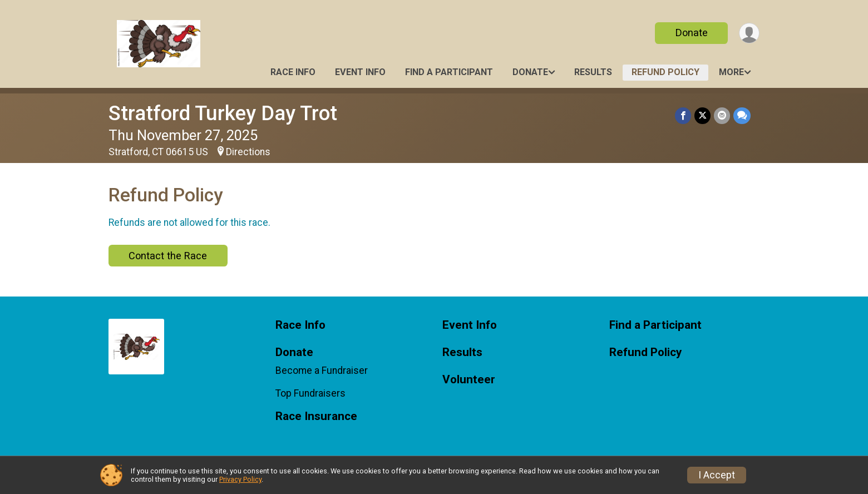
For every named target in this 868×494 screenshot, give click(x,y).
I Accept (717, 475)
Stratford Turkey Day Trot (223, 113)
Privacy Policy (240, 479)
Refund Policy (665, 72)
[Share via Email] (722, 115)
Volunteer (469, 380)
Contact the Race (168, 256)
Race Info (293, 72)
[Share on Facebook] (683, 115)
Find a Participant (449, 72)
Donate (692, 33)
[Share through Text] (742, 115)
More (731, 72)
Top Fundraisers (310, 393)
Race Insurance (316, 416)
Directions (248, 152)
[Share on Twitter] (702, 115)
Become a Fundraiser (322, 370)
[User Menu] (749, 33)
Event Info (360, 72)
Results (593, 72)
